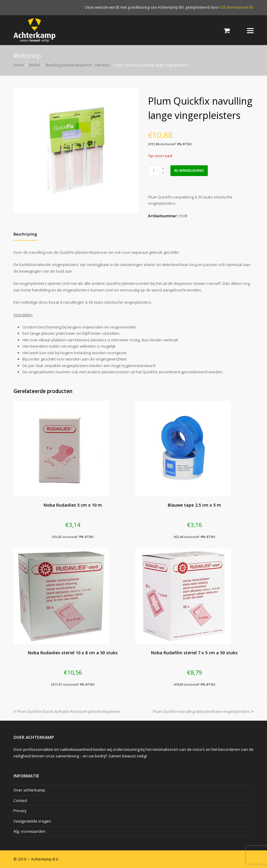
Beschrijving (25, 234)
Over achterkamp (29, 790)
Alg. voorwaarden (29, 831)
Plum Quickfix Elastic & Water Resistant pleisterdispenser (67, 711)
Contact (20, 800)
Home (19, 65)
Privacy (20, 811)
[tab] (25, 234)
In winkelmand (189, 171)
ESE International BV (237, 7)
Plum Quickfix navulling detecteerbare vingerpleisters (203, 711)
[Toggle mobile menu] (250, 30)
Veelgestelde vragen (32, 821)
